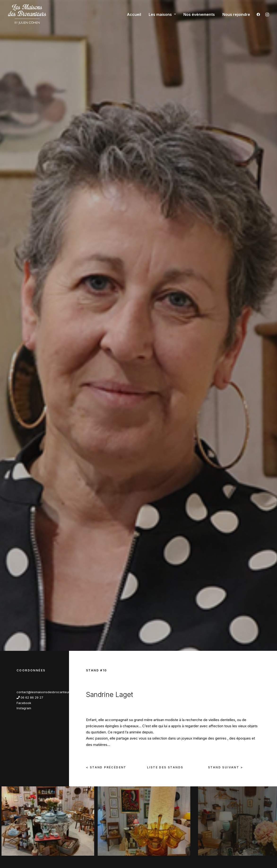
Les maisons (162, 14)
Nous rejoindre (236, 14)
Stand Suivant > (225, 244)
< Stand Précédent (106, 244)
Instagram (24, 185)
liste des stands (165, 244)
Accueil (134, 14)
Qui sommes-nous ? (94, 765)
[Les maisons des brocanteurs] (27, 14)
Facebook (24, 180)
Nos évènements (199, 14)
